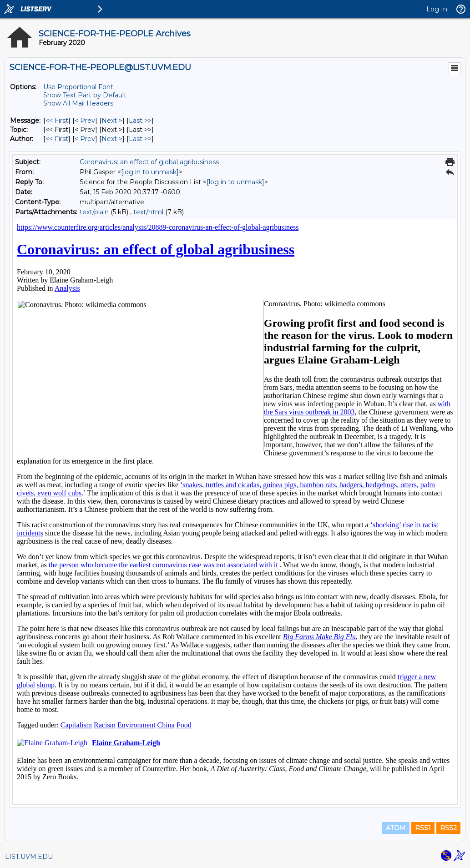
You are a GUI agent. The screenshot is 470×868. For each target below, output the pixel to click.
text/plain (94, 212)
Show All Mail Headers (78, 103)
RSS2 (448, 828)
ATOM (396, 828)
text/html (148, 212)
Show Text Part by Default (85, 95)
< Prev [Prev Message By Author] (85, 139)
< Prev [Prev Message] (85, 121)
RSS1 (423, 828)
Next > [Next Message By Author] (112, 139)
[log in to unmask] (150, 172)
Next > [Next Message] (112, 121)
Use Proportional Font (78, 87)
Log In (437, 9)
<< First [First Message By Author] (57, 139)
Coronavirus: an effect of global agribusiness (149, 162)
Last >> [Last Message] (140, 121)
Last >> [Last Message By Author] (140, 139)
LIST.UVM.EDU (29, 857)
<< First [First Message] (57, 121)
